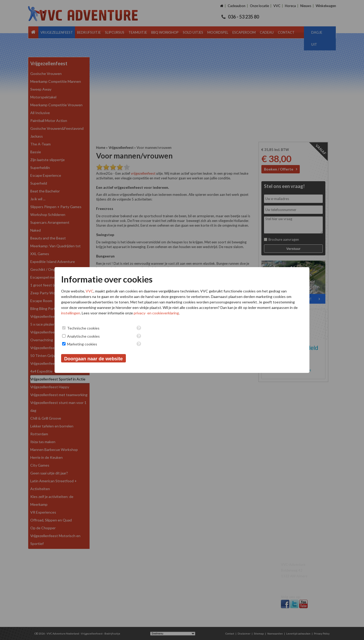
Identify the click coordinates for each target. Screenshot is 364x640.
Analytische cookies (83, 336)
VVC (90, 291)
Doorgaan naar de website (93, 359)
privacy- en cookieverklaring (156, 313)
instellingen (71, 313)
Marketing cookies (82, 344)
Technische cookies (83, 328)
